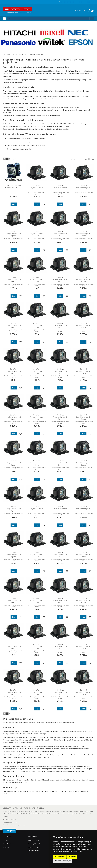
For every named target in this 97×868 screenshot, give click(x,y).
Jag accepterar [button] (60, 857)
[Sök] (92, 18)
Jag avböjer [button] (72, 857)
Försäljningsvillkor (33, 840)
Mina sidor (6, 847)
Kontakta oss (7, 844)
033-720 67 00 (80, 10)
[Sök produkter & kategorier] (48, 18)
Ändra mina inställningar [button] (63, 861)
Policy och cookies (34, 851)
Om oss (5, 840)
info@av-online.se (12, 822)
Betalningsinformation (35, 844)
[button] (5, 19)
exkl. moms (81, 2)
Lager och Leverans (34, 847)
